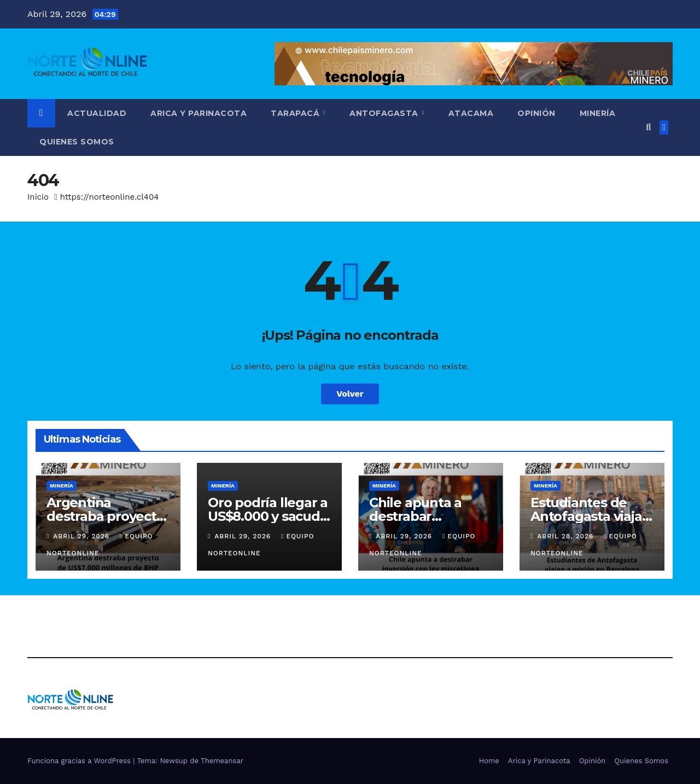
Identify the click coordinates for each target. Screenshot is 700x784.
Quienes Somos (77, 142)
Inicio (38, 197)
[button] (648, 127)
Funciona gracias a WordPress (80, 761)
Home (489, 761)
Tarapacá (296, 113)
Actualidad (97, 113)
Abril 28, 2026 (567, 536)
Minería (598, 113)
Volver (350, 394)
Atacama (471, 113)
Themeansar (222, 761)
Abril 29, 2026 (83, 536)
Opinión (536, 113)
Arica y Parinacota (199, 113)
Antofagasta (385, 113)
